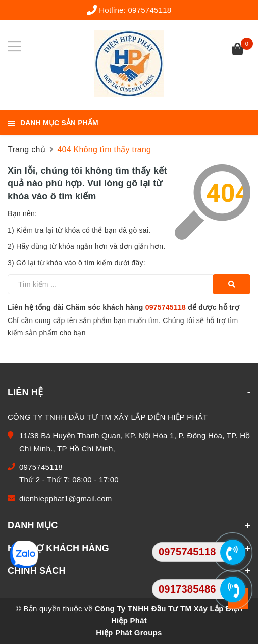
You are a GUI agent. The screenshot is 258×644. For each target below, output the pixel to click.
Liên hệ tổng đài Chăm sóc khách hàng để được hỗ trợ (123, 307)
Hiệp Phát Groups (129, 633)
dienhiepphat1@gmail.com (66, 498)
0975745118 (150, 10)
